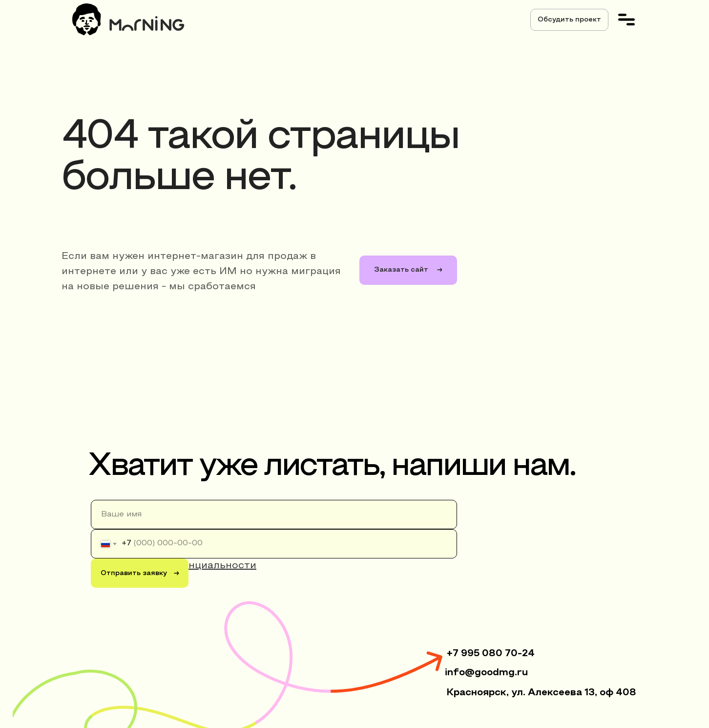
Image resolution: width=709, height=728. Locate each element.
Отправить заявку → (140, 573)
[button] (569, 20)
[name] (274, 514)
